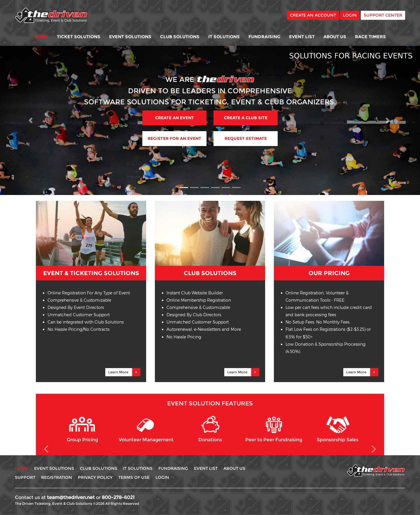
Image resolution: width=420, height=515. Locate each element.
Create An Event (175, 118)
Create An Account (313, 15)
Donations (210, 429)
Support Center (383, 15)
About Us (335, 37)
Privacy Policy (95, 477)
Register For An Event (174, 138)
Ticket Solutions (79, 37)
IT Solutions (224, 37)
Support (25, 477)
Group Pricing (82, 429)
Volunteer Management (146, 429)
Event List (302, 37)
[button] (32, 120)
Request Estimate (246, 138)
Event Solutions (130, 37)
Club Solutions (180, 37)
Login (350, 15)
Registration (57, 477)
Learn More (124, 372)
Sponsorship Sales (338, 429)
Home (41, 37)
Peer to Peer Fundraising (274, 429)
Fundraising (264, 37)
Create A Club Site (246, 118)
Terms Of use (134, 477)
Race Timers (370, 37)
